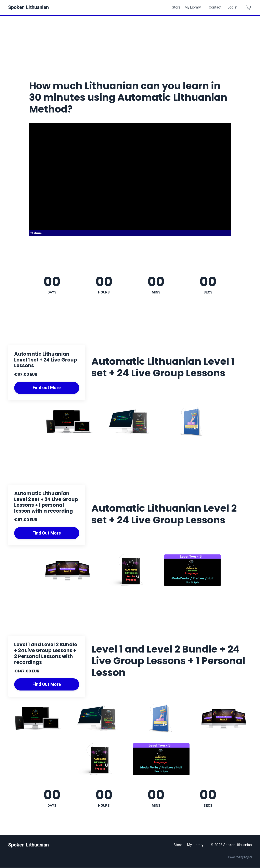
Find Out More (47, 533)
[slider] (126, 233)
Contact (215, 7)
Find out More (47, 388)
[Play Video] (33, 233)
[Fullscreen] (227, 233)
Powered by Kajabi (240, 857)
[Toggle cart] (249, 7)
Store (176, 7)
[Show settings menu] (219, 233)
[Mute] (210, 233)
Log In (232, 7)
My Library (192, 7)
